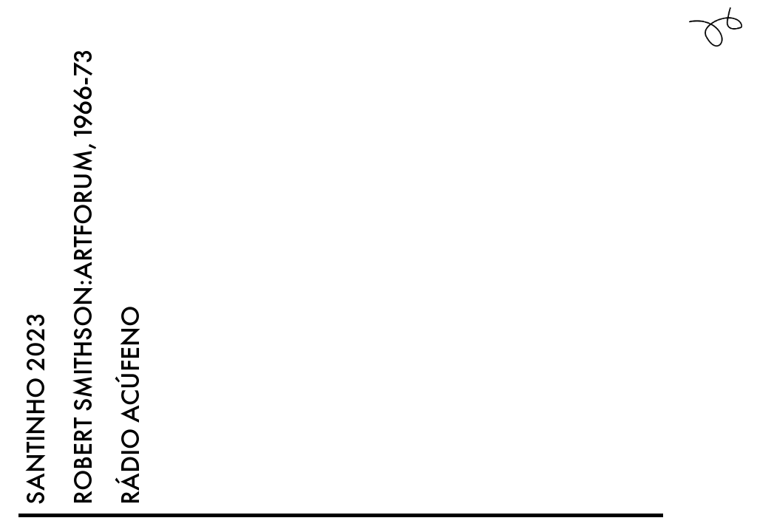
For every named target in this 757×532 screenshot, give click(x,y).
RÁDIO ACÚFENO (130, 405)
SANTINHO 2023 (35, 409)
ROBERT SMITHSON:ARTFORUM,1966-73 (83, 277)
